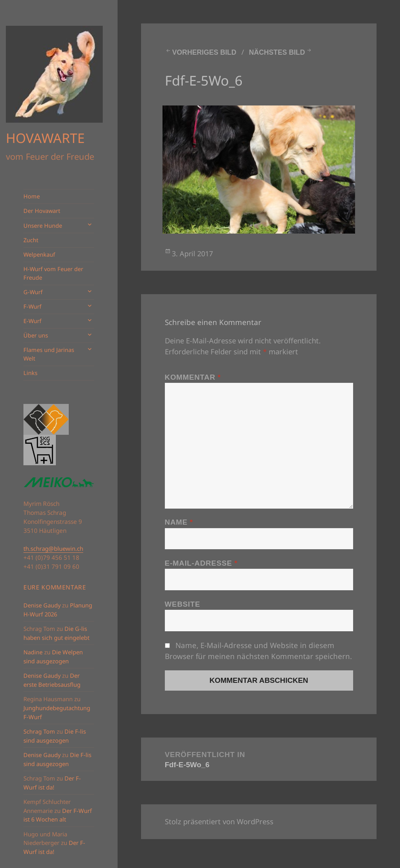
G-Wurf (33, 292)
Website (183, 604)
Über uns (36, 335)
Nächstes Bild (277, 52)
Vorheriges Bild (204, 52)
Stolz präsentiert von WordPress (219, 821)
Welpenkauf (39, 255)
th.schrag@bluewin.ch (53, 548)
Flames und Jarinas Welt (49, 354)
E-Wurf (32, 321)
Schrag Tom (39, 731)
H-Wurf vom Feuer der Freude (53, 273)
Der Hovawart (42, 211)
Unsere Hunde (43, 226)
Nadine (33, 652)
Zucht (31, 240)
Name (179, 522)
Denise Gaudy (42, 605)
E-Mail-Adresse (201, 563)
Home (32, 196)
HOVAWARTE (45, 138)
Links (30, 373)
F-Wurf (32, 306)
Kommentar (193, 377)
